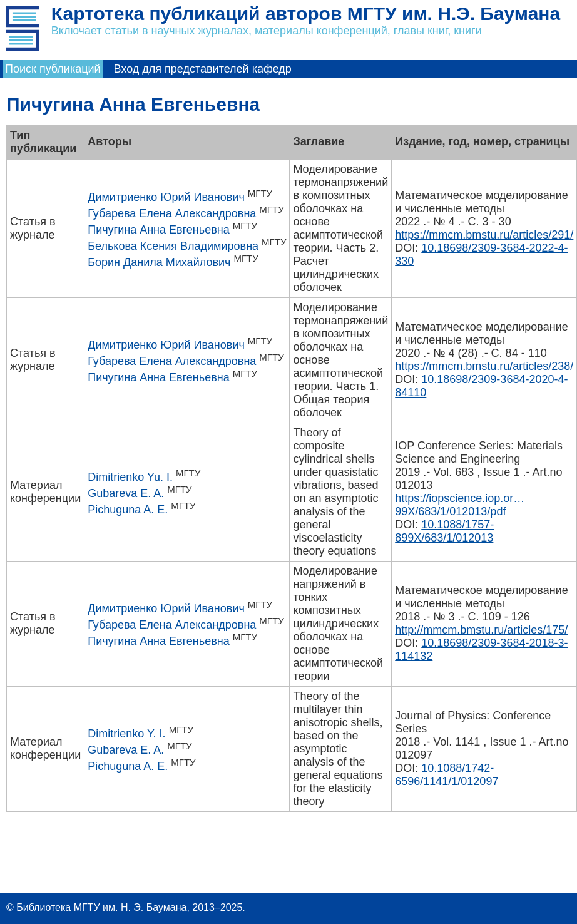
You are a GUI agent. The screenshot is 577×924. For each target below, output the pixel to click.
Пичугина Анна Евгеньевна (158, 230)
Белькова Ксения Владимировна (173, 246)
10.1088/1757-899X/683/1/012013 (444, 531)
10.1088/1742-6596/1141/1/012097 (447, 775)
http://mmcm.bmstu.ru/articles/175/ (481, 630)
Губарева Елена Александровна (172, 213)
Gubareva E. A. (126, 493)
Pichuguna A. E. (128, 510)
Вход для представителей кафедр (203, 69)
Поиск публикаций (53, 69)
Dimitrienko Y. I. (126, 734)
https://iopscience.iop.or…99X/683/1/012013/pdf (460, 505)
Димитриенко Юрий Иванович (166, 197)
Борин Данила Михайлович (159, 262)
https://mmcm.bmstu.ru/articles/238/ (484, 366)
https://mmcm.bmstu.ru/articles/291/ (484, 235)
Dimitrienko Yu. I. (130, 477)
